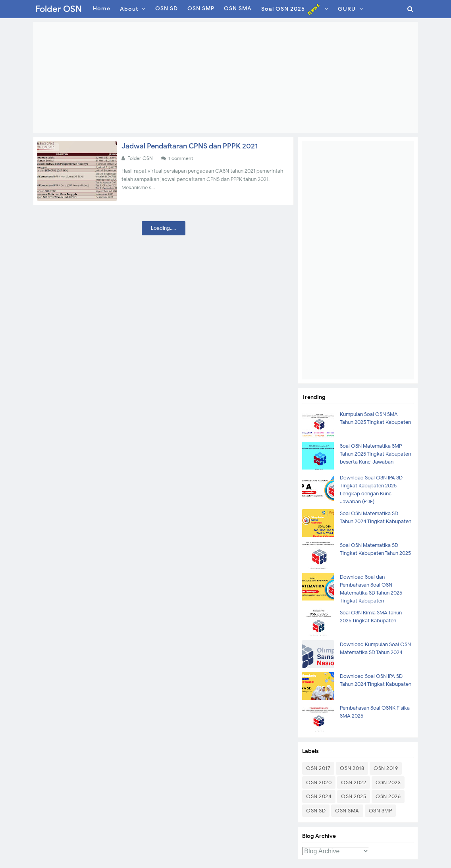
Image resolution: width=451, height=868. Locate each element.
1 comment (181, 158)
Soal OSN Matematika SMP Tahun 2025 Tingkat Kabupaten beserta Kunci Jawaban (375, 454)
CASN (49, 147)
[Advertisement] (225, 77)
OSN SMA (347, 811)
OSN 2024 (319, 796)
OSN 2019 (386, 768)
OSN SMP (381, 811)
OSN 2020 (319, 782)
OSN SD (316, 811)
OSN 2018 (352, 768)
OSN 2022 (354, 782)
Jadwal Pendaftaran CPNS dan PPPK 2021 (190, 146)
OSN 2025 (354, 796)
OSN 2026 (388, 796)
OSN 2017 (318, 768)
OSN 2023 (388, 782)
